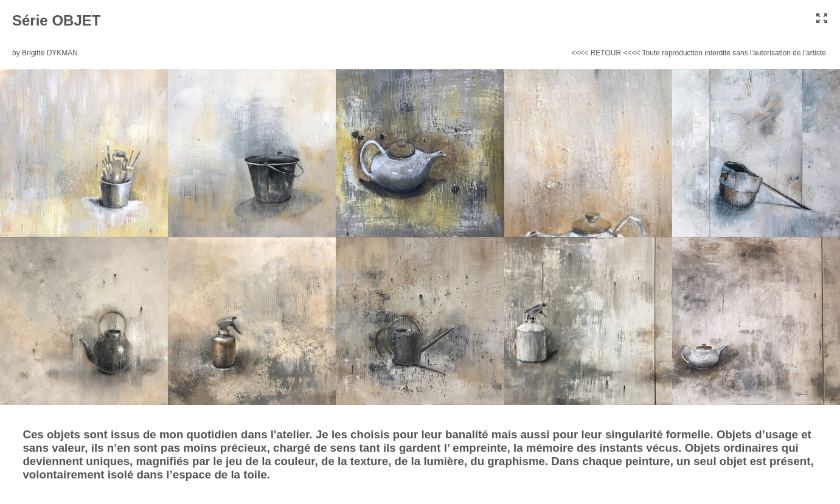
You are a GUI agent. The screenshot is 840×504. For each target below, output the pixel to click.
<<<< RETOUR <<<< (606, 53)
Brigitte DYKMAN (50, 53)
